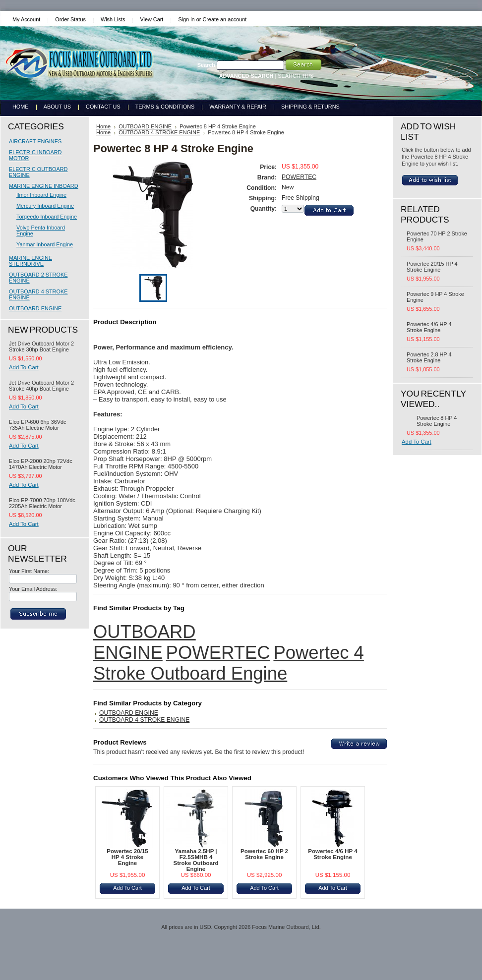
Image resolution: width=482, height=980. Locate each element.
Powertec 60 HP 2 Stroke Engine (264, 854)
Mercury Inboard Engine (45, 206)
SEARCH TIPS (296, 76)
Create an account (224, 19)
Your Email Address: (33, 589)
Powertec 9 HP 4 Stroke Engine (435, 297)
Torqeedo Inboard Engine (47, 217)
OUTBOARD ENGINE (35, 308)
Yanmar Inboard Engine (45, 244)
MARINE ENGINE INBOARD (44, 186)
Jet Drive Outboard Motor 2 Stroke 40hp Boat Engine (41, 386)
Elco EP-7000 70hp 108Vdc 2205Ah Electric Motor (42, 503)
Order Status (70, 19)
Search (206, 65)
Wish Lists (113, 19)
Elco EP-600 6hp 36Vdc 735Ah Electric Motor (37, 425)
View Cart (151, 19)
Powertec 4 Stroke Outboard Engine (229, 663)
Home (103, 126)
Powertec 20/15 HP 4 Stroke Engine (127, 857)
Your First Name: (29, 571)
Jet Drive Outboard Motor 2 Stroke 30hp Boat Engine (41, 346)
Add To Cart (24, 367)
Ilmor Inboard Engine (41, 195)
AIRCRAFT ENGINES (35, 141)
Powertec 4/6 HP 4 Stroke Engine (332, 854)
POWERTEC (299, 177)
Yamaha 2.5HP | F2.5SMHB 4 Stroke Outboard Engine (196, 860)
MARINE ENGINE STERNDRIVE (30, 261)
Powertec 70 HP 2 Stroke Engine (437, 236)
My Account (26, 19)
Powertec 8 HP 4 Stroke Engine (437, 421)
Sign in (186, 19)
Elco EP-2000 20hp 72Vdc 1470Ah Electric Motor (41, 464)
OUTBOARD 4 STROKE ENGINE (159, 132)
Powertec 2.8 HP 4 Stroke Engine (429, 357)
